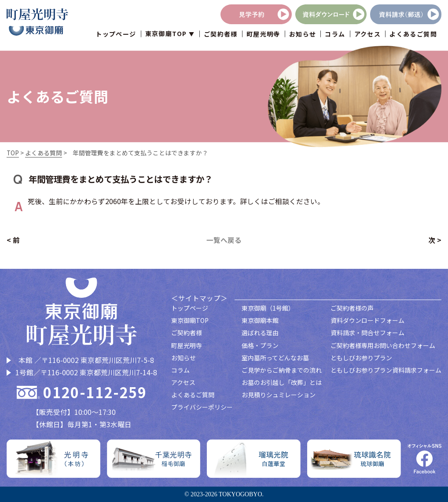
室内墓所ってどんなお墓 (275, 358)
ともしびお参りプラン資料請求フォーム (386, 370)
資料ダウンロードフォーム (367, 320)
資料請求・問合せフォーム (367, 333)
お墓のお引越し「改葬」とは (282, 382)
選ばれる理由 (260, 333)
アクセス (368, 34)
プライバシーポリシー (202, 407)
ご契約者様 (221, 34)
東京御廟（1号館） (268, 308)
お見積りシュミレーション (279, 395)
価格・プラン (260, 345)
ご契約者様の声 (352, 308)
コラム (335, 34)
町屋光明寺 (263, 34)
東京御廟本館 (260, 320)
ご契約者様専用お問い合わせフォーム (383, 345)
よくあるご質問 (413, 34)
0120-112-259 (95, 392)
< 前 (13, 240)
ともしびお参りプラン (361, 358)
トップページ (116, 34)
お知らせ (303, 34)
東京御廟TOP (190, 320)
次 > (435, 240)
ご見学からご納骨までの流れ (282, 370)
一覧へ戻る (224, 240)
